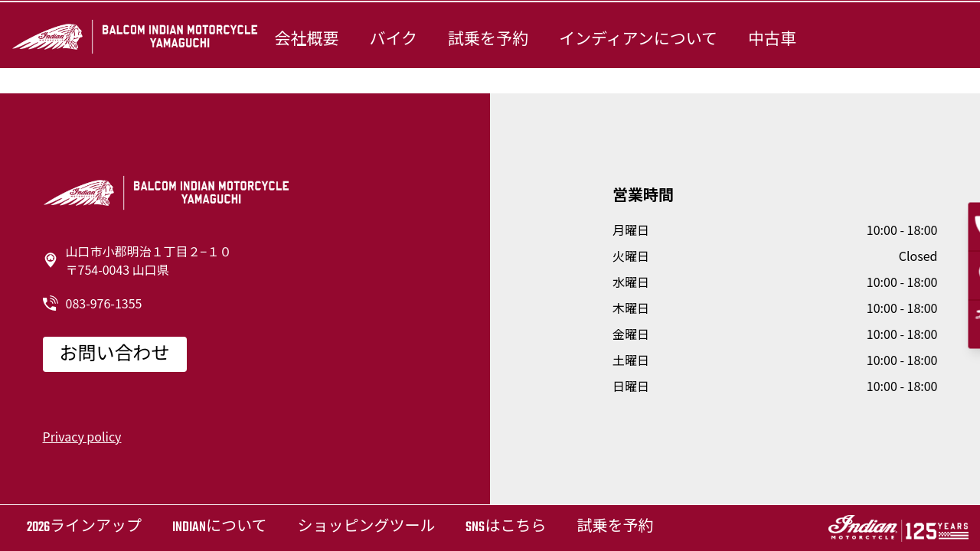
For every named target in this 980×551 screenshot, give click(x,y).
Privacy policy (82, 436)
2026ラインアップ (84, 528)
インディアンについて (638, 40)
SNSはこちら (506, 528)
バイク (393, 40)
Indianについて (219, 528)
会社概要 (306, 40)
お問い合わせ (115, 355)
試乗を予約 (488, 40)
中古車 (772, 40)
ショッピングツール (366, 528)
